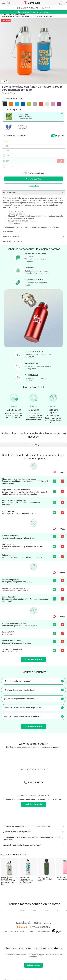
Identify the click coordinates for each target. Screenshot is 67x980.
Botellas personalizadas (18, 15)
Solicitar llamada (34, 804)
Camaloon (4, 15)
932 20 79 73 (36, 782)
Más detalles (9, 232)
